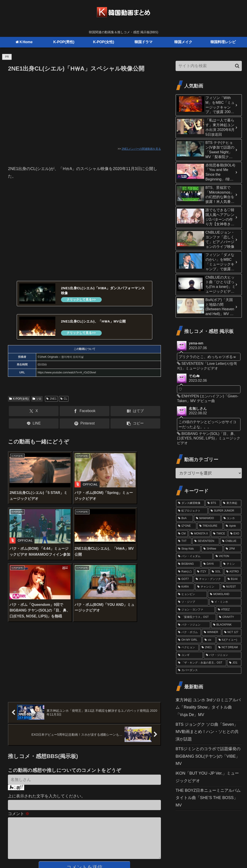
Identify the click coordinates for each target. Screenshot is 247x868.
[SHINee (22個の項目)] (212, 549)
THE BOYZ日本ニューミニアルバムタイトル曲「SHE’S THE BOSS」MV (208, 798)
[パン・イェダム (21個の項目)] (194, 556)
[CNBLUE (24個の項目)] (231, 541)
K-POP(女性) (19, 399)
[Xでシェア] (34, 411)
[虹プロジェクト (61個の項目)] (192, 511)
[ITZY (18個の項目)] (202, 572)
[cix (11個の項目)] (209, 640)
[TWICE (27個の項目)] (219, 534)
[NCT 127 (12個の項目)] (232, 632)
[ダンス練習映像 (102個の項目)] (190, 503)
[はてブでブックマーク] (135, 411)
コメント (19, 748)
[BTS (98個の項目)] (213, 503)
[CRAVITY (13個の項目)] (229, 617)
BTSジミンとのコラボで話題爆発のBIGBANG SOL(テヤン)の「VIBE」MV (208, 756)
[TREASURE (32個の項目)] (210, 526)
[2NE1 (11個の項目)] (207, 647)
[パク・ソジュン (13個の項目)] (193, 625)
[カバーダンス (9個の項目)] (209, 670)
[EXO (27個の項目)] (235, 534)
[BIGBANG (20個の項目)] (188, 564)
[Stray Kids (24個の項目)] (188, 549)
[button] (135, 424)
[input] (209, 66)
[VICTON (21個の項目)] (227, 556)
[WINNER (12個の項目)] (212, 632)
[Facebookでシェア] (85, 411)
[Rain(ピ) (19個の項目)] (185, 572)
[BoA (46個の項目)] (185, 518)
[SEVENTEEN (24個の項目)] (206, 541)
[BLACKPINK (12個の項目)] (226, 625)
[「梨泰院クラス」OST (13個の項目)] (196, 617)
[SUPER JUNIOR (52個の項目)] (225, 511)
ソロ (37, 399)
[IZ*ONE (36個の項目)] (186, 526)
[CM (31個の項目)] (182, 534)
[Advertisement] (84, 107)
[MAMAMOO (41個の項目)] (207, 518)
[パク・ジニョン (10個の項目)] (223, 655)
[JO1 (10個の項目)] (234, 663)
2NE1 (51, 399)
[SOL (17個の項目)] (216, 572)
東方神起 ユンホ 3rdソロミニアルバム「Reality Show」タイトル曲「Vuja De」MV (208, 707)
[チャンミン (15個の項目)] (207, 587)
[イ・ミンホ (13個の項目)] (225, 602)
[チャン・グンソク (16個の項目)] (209, 579)
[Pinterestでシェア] (85, 424)
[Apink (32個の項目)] (233, 526)
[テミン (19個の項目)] (231, 564)
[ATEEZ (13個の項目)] (229, 610)
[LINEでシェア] (34, 424)
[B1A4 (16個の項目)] (233, 579)
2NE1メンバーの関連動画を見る (141, 149)
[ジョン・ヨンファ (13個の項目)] (195, 610)
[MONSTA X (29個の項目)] (199, 534)
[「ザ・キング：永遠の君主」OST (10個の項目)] (201, 663)
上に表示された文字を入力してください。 (47, 731)
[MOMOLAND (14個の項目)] (225, 594)
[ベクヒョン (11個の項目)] (187, 647)
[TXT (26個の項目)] (184, 541)
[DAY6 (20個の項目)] (211, 564)
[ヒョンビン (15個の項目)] (192, 594)
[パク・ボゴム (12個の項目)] (188, 632)
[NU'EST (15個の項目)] (231, 587)
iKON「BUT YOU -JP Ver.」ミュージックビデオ (207, 777)
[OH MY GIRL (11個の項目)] (189, 640)
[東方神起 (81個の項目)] (231, 503)
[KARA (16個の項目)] (185, 587)
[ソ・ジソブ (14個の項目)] (192, 602)
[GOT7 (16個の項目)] (184, 579)
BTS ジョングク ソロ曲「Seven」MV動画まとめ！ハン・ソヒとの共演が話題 (207, 732)
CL (64, 399)
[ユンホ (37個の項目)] (232, 518)
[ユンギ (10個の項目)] (189, 655)
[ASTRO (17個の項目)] (233, 572)
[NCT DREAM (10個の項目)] (229, 647)
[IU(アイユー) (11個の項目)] (229, 640)
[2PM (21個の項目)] (233, 549)
